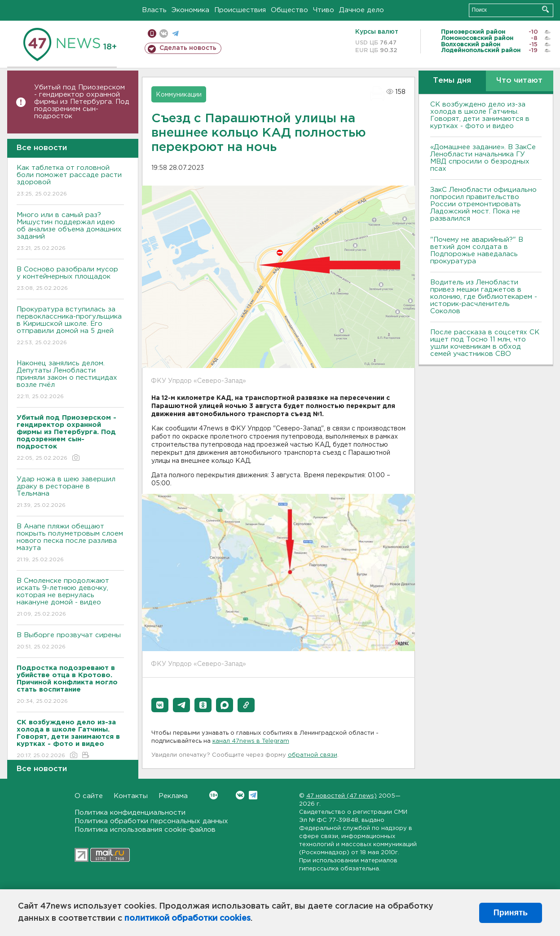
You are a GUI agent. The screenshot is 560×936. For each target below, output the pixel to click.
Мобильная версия (152, 33)
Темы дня (452, 81)
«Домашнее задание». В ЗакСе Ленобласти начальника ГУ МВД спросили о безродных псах (483, 158)
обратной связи (313, 755)
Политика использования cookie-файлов (145, 830)
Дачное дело (362, 10)
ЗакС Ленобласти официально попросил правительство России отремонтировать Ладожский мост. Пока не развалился (483, 204)
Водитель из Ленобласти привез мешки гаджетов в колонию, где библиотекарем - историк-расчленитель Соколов (484, 297)
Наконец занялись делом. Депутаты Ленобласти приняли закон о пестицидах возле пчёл (70, 380)
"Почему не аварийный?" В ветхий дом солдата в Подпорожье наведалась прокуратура (477, 251)
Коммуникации (179, 95)
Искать (545, 9)
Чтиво (324, 10)
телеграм (175, 33)
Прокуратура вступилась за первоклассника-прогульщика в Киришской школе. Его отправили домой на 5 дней (70, 326)
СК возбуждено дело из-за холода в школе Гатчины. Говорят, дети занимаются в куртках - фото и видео (480, 115)
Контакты (131, 796)
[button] (160, 705)
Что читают (519, 81)
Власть (154, 10)
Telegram (253, 795)
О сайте (89, 796)
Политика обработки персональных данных (151, 821)
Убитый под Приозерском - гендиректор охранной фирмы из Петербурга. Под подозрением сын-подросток (82, 102)
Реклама (173, 796)
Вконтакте (214, 795)
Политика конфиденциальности (130, 813)
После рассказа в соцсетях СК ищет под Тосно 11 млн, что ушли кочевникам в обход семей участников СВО (485, 343)
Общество (289, 10)
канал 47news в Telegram (251, 741)
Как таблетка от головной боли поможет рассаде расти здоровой (70, 181)
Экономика (190, 10)
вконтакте (164, 33)
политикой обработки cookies (187, 918)
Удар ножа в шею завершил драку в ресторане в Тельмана (70, 493)
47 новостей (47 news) (342, 796)
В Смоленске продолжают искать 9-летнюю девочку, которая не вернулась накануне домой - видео (70, 598)
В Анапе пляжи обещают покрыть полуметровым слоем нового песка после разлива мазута (70, 543)
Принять (511, 913)
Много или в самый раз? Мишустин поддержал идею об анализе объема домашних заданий (70, 232)
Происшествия (240, 10)
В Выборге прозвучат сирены (70, 641)
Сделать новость (188, 48)
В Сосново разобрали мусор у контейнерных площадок (70, 279)
